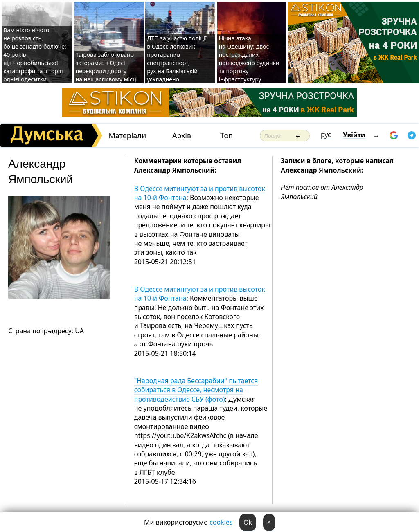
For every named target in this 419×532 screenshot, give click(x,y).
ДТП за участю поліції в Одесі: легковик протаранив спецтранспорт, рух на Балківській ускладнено (177, 59)
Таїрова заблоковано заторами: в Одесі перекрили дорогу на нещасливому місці (107, 67)
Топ (226, 136)
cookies (221, 522)
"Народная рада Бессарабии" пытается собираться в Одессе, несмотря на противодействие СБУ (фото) (196, 390)
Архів (182, 136)
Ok (248, 522)
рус (326, 135)
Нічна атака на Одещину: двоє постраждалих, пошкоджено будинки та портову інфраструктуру (249, 59)
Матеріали (127, 136)
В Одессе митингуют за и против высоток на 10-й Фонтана (200, 193)
